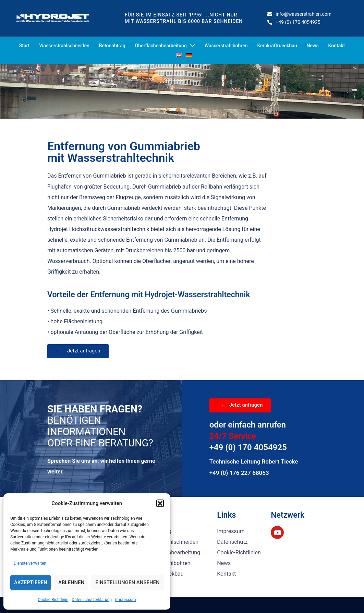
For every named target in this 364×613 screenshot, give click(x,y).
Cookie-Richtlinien (239, 552)
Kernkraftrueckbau (277, 46)
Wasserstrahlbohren (226, 46)
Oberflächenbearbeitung (161, 46)
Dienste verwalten (30, 563)
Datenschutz (232, 542)
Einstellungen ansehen (127, 582)
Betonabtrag (112, 46)
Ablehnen (71, 582)
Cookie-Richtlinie (53, 600)
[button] (160, 503)
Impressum (125, 600)
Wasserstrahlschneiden (64, 46)
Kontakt (337, 46)
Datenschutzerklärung (92, 600)
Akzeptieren (31, 582)
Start (25, 46)
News (313, 46)
